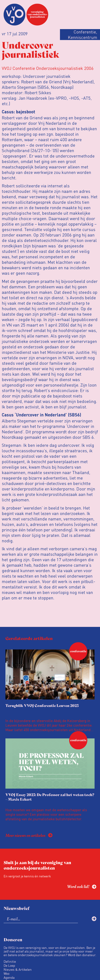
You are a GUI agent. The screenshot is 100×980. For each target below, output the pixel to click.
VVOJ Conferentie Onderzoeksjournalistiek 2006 (48, 68)
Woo (7, 973)
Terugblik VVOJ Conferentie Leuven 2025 (42, 705)
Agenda (9, 977)
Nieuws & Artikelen (18, 969)
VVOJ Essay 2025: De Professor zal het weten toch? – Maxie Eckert (50, 797)
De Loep (9, 965)
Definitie (10, 961)
